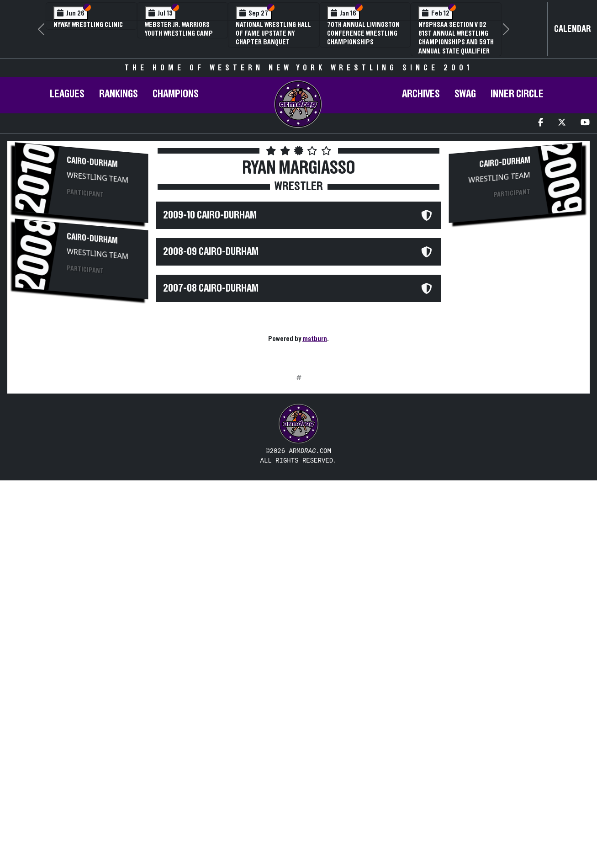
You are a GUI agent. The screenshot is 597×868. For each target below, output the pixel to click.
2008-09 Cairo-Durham (211, 252)
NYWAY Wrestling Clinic (88, 25)
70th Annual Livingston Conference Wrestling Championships (363, 33)
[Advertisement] (81, 460)
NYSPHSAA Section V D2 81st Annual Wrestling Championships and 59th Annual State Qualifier (456, 38)
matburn (315, 339)
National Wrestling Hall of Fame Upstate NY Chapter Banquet (273, 33)
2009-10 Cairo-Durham (210, 215)
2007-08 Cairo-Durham (211, 288)
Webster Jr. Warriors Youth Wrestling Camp (179, 29)
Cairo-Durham (92, 162)
